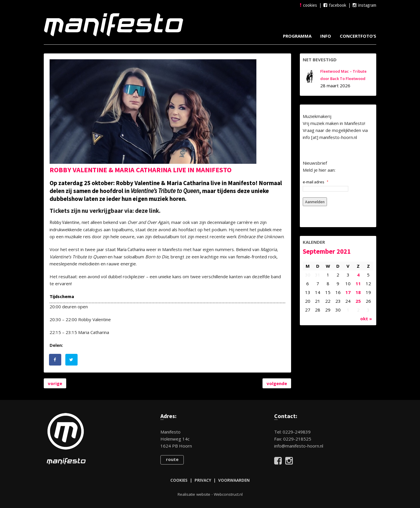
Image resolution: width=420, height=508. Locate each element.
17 (348, 292)
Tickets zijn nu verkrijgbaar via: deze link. (105, 211)
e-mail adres (316, 182)
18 (358, 292)
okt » (366, 319)
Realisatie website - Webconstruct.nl (210, 494)
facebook (335, 5)
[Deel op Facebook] (55, 360)
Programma (297, 36)
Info (326, 36)
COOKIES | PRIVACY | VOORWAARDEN (210, 480)
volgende (277, 383)
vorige (55, 383)
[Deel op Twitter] (72, 360)
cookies (308, 5)
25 (358, 301)
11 (358, 283)
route (172, 459)
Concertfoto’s (358, 36)
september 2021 (327, 251)
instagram (364, 5)
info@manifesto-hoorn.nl (299, 446)
